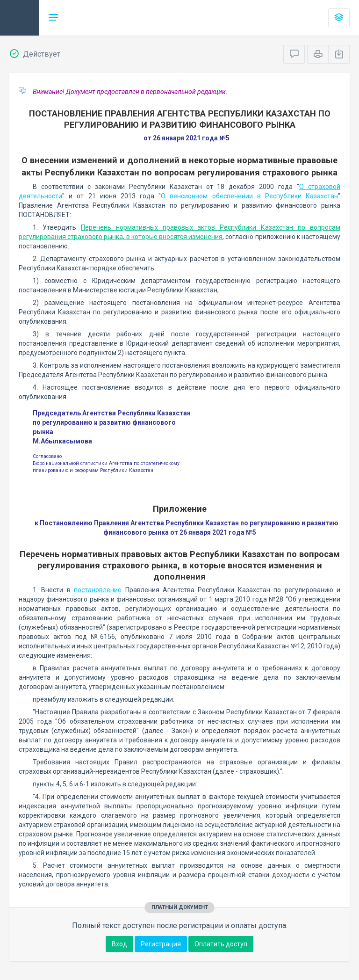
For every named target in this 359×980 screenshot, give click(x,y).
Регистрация (161, 944)
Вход (119, 944)
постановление (98, 590)
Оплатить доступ (221, 944)
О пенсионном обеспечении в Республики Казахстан (249, 196)
